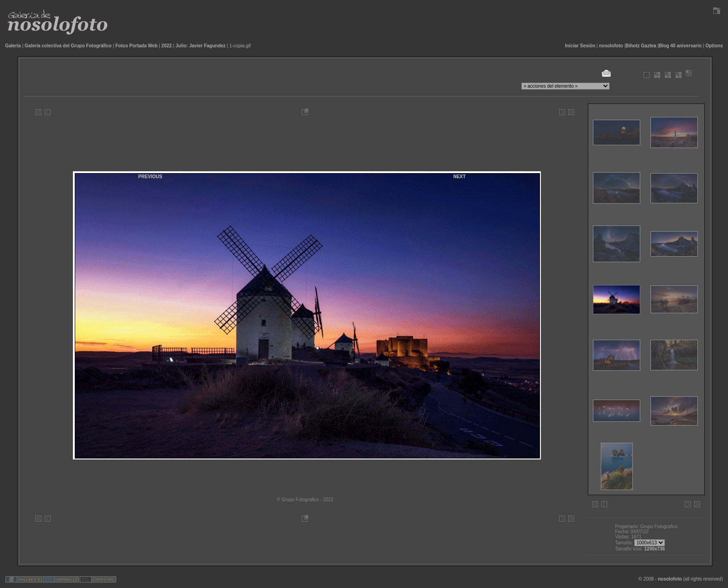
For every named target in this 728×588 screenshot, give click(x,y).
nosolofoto (611, 46)
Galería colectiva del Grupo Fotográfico (68, 46)
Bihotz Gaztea (641, 46)
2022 (167, 46)
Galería (13, 46)
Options (714, 46)
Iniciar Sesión (580, 46)
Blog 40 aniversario (680, 46)
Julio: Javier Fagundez (201, 46)
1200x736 (655, 549)
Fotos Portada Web (137, 46)
